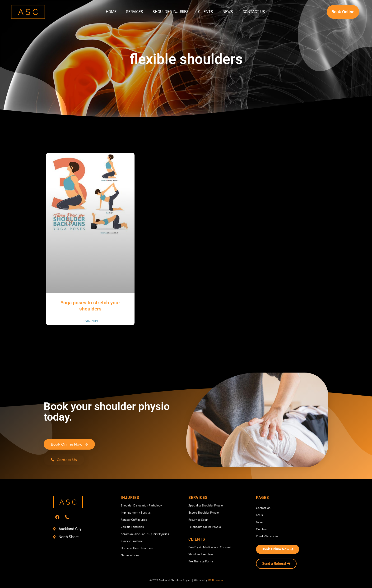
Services (135, 12)
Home (111, 12)
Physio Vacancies (267, 536)
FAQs (259, 515)
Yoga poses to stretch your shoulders (90, 306)
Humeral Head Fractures (137, 548)
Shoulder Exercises (201, 554)
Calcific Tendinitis (132, 527)
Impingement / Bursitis (136, 513)
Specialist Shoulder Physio (206, 505)
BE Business (216, 580)
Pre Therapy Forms (201, 561)
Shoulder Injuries (171, 12)
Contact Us (254, 12)
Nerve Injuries (130, 555)
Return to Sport (198, 520)
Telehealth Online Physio (205, 527)
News (228, 12)
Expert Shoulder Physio (204, 513)
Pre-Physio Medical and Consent (210, 547)
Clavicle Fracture (132, 541)
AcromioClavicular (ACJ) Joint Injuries (145, 534)
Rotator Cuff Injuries (134, 520)
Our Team (263, 529)
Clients (206, 12)
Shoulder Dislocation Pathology (141, 505)
